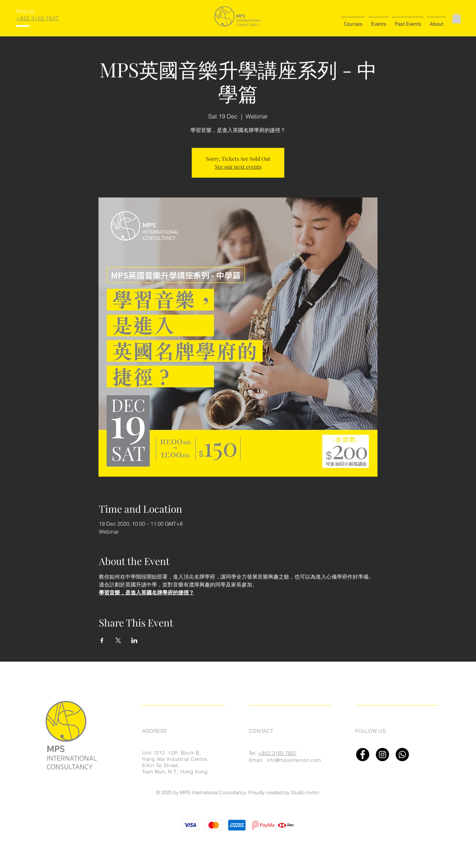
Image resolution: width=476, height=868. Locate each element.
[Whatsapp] (402, 755)
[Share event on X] (118, 640)
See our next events (238, 167)
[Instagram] (382, 755)
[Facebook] (363, 755)
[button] (353, 22)
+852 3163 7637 (278, 753)
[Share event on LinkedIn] (134, 640)
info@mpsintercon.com (294, 760)
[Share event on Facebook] (102, 640)
